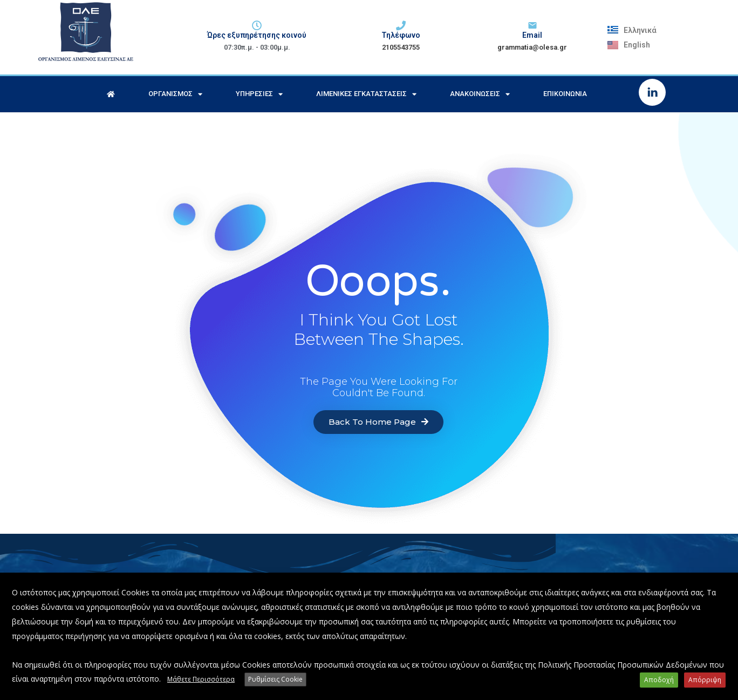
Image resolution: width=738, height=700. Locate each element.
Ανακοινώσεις (480, 94)
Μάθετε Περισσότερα (201, 680)
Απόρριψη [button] (705, 680)
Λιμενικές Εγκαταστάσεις (366, 94)
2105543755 (401, 47)
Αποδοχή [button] (660, 680)
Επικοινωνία (565, 94)
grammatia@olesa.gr (532, 47)
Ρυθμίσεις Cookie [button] (275, 680)
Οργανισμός (175, 94)
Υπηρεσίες (259, 94)
